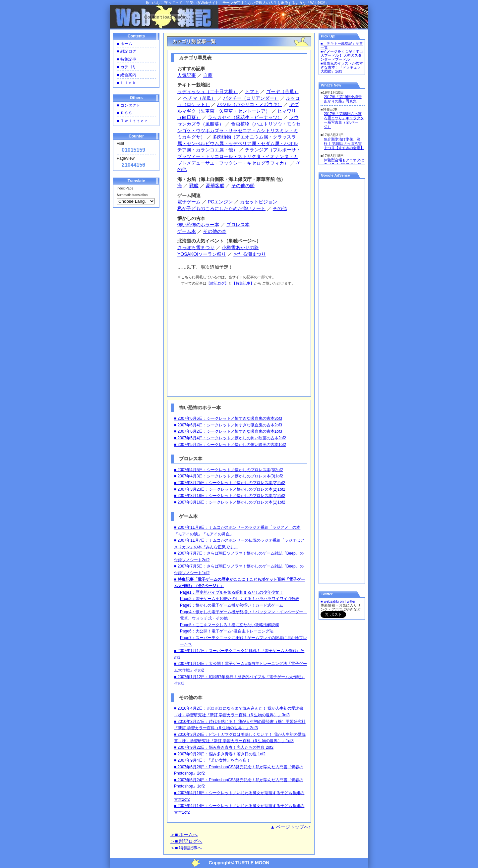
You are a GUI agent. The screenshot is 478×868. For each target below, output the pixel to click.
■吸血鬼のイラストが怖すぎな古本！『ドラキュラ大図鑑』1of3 (342, 67)
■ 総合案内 (126, 75)
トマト (252, 91)
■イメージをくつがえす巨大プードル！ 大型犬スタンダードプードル (342, 55)
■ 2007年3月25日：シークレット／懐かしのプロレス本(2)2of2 (230, 483)
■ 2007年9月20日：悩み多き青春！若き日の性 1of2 (220, 754)
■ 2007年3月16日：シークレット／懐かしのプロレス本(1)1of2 (230, 502)
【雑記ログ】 (217, 283)
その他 (280, 208)
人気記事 (187, 75)
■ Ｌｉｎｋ (126, 83)
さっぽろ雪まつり (196, 247)
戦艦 (194, 186)
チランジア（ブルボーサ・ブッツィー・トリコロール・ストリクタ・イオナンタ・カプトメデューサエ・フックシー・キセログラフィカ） (239, 156)
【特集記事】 (243, 283)
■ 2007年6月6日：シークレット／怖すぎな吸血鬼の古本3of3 (228, 418)
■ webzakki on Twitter (338, 601)
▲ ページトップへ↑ (291, 827)
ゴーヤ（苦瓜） (282, 91)
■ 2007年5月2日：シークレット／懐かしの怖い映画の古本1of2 (230, 445)
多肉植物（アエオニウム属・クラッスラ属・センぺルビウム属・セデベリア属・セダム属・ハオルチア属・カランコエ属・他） (238, 143)
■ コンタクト (128, 105)
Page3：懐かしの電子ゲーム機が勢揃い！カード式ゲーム (232, 605)
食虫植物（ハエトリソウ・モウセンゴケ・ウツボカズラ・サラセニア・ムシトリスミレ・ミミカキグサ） (239, 130)
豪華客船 (215, 186)
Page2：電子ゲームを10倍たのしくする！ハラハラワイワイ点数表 (240, 599)
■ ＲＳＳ (124, 113)
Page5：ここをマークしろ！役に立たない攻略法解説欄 (230, 625)
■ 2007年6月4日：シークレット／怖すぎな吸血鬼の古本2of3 (228, 425)
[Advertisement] (240, 340)
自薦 (208, 75)
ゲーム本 (187, 231)
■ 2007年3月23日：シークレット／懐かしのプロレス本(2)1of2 (230, 489)
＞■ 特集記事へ (186, 848)
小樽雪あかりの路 (240, 247)
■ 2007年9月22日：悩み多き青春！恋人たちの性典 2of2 (224, 747)
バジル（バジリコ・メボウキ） (250, 104)
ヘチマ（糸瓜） (200, 98)
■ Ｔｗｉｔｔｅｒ (132, 121)
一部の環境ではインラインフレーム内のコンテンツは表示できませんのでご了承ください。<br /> (342, 126)
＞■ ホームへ (184, 835)
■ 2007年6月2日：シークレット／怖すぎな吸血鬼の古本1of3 (228, 431)
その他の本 (215, 231)
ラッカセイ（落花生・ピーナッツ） (245, 117)
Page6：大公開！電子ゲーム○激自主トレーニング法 (227, 631)
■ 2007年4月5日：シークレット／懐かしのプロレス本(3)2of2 (229, 470)
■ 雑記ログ (126, 51)
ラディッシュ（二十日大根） (208, 91)
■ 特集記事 (126, 59)
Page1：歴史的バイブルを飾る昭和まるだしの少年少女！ (232, 592)
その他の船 (243, 186)
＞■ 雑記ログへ (186, 841)
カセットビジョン (259, 202)
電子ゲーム (189, 202)
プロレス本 (238, 225)
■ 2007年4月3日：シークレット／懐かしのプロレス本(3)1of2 (229, 476)
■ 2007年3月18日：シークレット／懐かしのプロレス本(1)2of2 (230, 496)
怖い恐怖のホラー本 (198, 225)
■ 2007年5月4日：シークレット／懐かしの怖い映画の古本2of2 (230, 438)
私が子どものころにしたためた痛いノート (221, 208)
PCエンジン (220, 202)
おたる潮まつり (250, 254)
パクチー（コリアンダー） (251, 98)
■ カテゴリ (126, 67)
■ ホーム (124, 44)
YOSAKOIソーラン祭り (202, 254)
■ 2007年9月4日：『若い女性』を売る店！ (212, 760)
